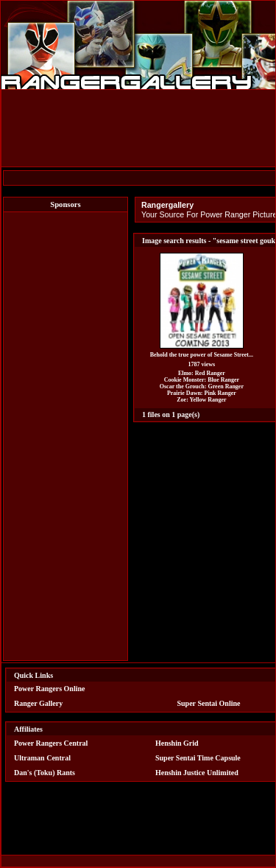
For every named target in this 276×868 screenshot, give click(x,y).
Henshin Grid (177, 743)
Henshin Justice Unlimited (197, 773)
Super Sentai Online (209, 703)
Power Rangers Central (51, 743)
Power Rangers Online (49, 689)
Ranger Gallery (38, 703)
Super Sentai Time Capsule (198, 758)
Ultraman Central (42, 758)
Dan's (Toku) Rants (45, 773)
